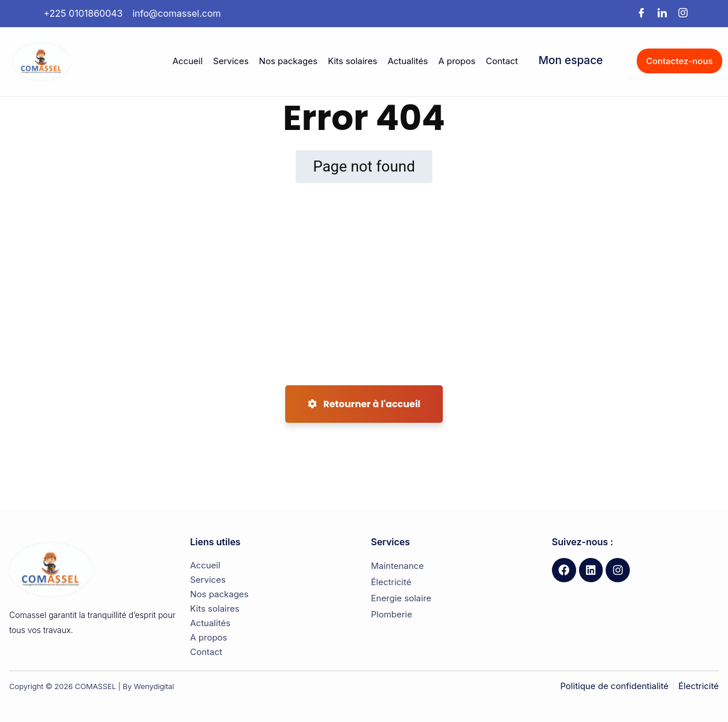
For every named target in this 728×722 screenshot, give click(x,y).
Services (231, 61)
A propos (457, 61)
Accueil (188, 61)
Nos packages (288, 61)
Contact (502, 61)
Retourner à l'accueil (364, 404)
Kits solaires (353, 61)
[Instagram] (683, 14)
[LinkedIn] (662, 14)
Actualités (408, 61)
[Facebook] (641, 14)
